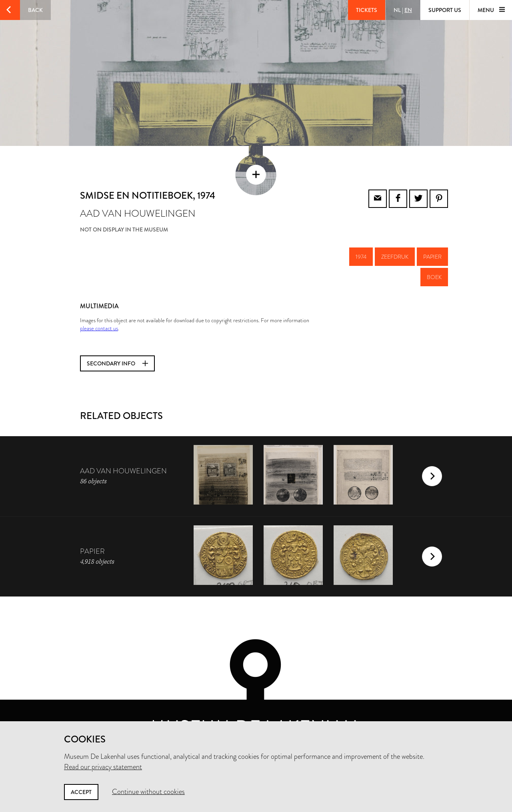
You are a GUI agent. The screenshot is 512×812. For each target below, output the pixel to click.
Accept (81, 792)
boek (434, 253)
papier (432, 233)
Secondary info (117, 340)
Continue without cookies (148, 792)
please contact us (99, 305)
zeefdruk (395, 233)
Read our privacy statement (103, 767)
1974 (361, 233)
